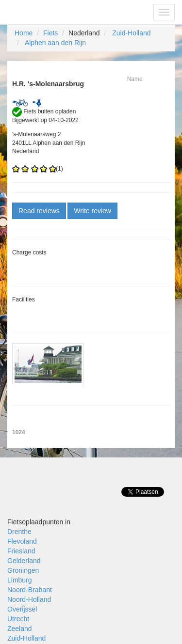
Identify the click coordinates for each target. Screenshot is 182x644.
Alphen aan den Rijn (55, 43)
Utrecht (18, 619)
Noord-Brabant (30, 590)
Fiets (50, 33)
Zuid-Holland (131, 33)
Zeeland (20, 628)
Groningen (23, 570)
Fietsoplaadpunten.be (49, 12)
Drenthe (19, 532)
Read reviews (39, 211)
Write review (92, 211)
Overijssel (22, 609)
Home (24, 33)
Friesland (21, 551)
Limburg (20, 580)
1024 (19, 432)
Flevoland (22, 541)
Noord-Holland (29, 599)
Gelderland (24, 561)
